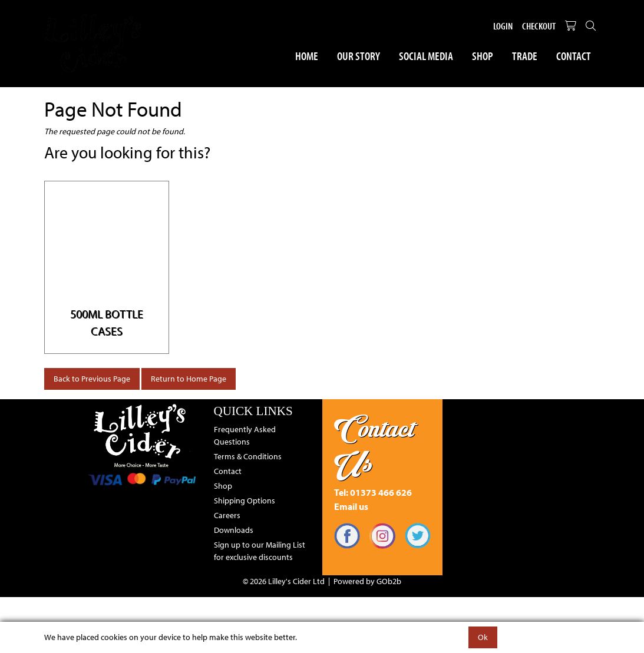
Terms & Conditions (248, 456)
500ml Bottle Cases (107, 322)
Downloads (234, 530)
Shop (483, 56)
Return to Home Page (189, 379)
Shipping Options (245, 500)
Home (307, 56)
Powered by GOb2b (367, 581)
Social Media (426, 56)
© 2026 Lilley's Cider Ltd (284, 581)
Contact (574, 56)
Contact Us (374, 446)
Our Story (359, 56)
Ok (483, 637)
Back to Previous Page (92, 379)
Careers (227, 515)
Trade (525, 56)
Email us (351, 506)
